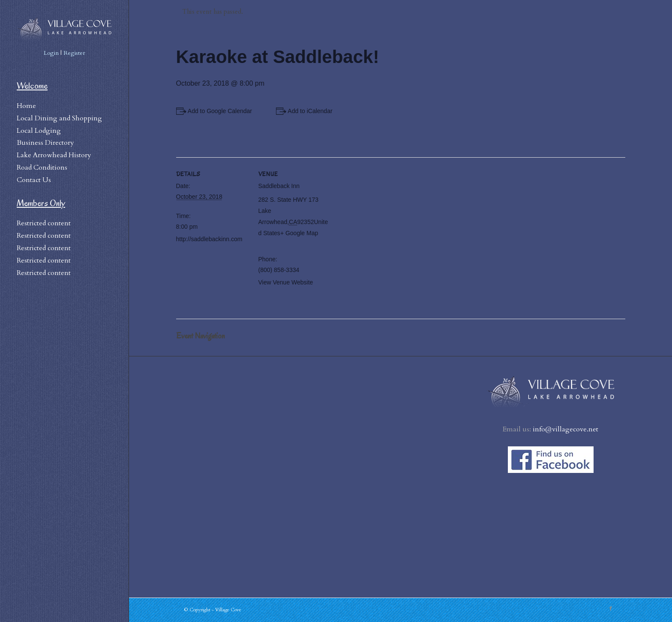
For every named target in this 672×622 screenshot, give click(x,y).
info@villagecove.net (565, 429)
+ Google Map (299, 233)
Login (51, 53)
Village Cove (228, 610)
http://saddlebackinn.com (209, 239)
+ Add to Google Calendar (218, 111)
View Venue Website (286, 282)
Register (74, 53)
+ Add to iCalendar (308, 111)
